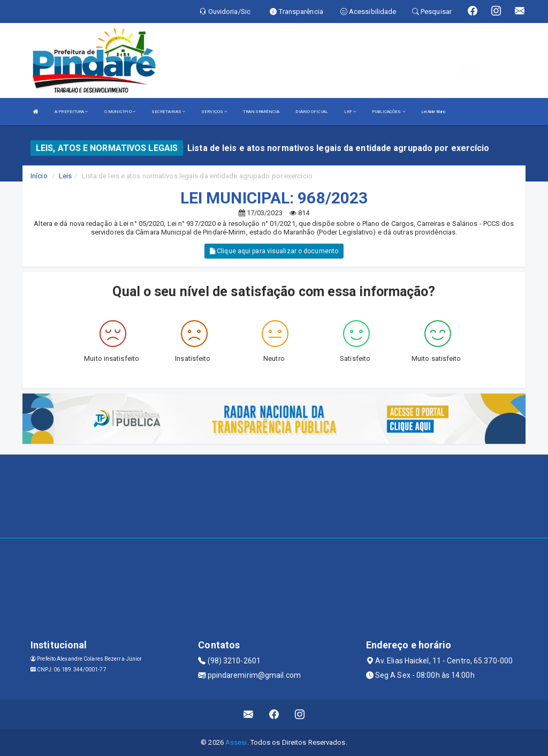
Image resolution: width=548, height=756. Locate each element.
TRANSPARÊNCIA (261, 112)
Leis (65, 176)
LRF (350, 112)
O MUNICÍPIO (120, 112)
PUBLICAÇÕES (388, 112)
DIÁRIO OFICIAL (311, 112)
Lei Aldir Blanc (434, 112)
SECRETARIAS (168, 112)
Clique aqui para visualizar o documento (274, 251)
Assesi (236, 742)
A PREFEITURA (71, 112)
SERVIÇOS (214, 112)
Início (39, 176)
